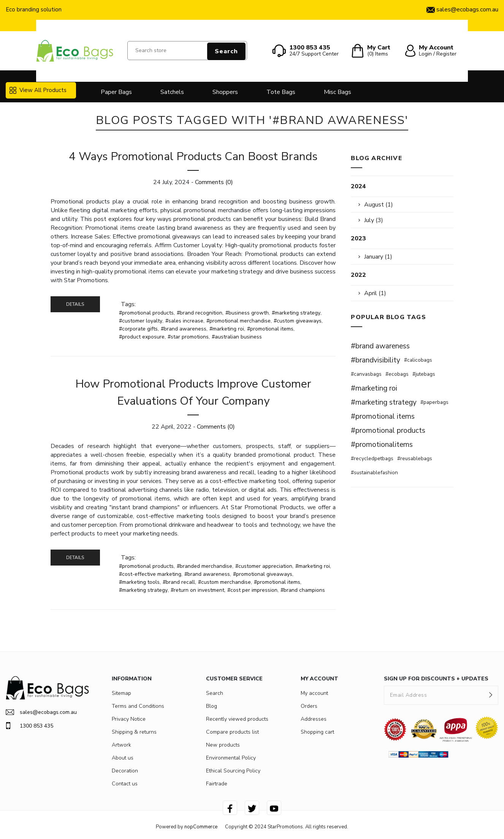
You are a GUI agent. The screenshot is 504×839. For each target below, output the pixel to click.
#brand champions (303, 590)
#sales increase (184, 321)
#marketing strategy (296, 313)
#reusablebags (415, 458)
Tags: (128, 304)
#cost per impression (252, 590)
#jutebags (424, 374)
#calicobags (418, 360)
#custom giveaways (298, 321)
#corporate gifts (138, 329)
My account (314, 693)
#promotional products (146, 313)
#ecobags (397, 374)
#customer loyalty (141, 321)
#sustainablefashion (374, 473)
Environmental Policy (231, 758)
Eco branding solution (34, 10)
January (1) (378, 257)
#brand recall (179, 582)
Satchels (172, 92)
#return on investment (197, 590)
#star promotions (188, 337)
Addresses (314, 719)
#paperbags (434, 402)
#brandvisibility (376, 360)
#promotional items (270, 329)
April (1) (375, 293)
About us (123, 758)
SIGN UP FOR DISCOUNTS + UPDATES (436, 679)
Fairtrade (217, 784)
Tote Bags (281, 92)
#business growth (247, 313)
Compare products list (232, 732)
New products (223, 745)
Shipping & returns (134, 732)
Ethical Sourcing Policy (233, 771)
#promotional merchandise (239, 321)
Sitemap (121, 693)
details (75, 304)
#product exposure (142, 337)
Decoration (125, 771)
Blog (212, 706)
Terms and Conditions (138, 706)
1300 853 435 (29, 726)
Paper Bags (116, 92)
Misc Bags (338, 92)
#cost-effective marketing (150, 574)
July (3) (374, 220)
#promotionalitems (382, 445)
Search (226, 51)
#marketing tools (139, 582)
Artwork (121, 745)
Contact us (125, 784)
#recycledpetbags (372, 458)
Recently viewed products (237, 719)
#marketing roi (227, 329)
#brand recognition (200, 313)
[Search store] (187, 51)
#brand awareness (184, 329)
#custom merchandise (224, 582)
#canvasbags (366, 374)
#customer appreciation (264, 566)
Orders (309, 706)
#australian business (237, 337)
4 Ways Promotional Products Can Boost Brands (193, 157)
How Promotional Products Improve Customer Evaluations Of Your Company (193, 392)
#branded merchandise (204, 566)
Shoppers (225, 92)
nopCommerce (201, 827)
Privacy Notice (129, 719)
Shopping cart (317, 732)
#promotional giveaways (263, 574)
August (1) (379, 205)
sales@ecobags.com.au (41, 712)
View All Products (38, 90)
